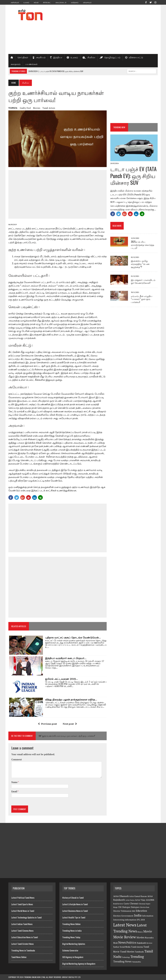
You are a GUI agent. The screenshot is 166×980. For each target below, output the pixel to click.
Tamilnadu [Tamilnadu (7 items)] (139, 952)
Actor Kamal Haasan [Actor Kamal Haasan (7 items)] (138, 896)
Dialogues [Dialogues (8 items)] (135, 907)
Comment (17, 759)
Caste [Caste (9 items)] (126, 904)
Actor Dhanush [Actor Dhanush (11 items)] (121, 896)
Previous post (47, 724)
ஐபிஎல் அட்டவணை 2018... (61, 679)
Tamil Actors (49, 108)
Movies (37, 108)
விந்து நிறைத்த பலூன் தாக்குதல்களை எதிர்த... (71, 700)
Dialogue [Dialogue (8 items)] (126, 907)
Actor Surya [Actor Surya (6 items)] (130, 900)
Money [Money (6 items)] (140, 932)
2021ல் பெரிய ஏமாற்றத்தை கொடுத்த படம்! (142, 245)
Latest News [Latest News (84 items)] (125, 925)
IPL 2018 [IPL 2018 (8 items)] (141, 920)
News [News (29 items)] (122, 942)
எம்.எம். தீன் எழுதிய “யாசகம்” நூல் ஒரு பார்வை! (142, 299)
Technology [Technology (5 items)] (126, 957)
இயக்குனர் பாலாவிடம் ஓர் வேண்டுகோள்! (143, 281)
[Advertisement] (108, 29)
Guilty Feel (25, 108)
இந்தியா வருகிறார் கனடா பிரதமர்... (66, 658)
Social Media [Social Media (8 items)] (125, 947)
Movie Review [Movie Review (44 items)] (125, 937)
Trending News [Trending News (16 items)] (122, 961)
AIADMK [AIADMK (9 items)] (150, 900)
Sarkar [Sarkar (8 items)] (116, 947)
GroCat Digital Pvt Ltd (71, 977)
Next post (70, 724)
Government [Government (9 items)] (127, 916)
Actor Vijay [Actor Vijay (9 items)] (140, 900)
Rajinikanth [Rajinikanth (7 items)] (141, 943)
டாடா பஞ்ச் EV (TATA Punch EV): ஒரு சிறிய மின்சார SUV (133, 176)
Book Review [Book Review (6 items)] (118, 904)
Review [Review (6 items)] (149, 943)
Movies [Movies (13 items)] (140, 937)
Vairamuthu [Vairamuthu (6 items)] (136, 962)
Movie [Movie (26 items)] (148, 931)
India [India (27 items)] (138, 915)
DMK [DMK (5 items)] (133, 911)
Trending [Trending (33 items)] (137, 957)
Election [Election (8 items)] (117, 916)
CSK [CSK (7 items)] (120, 907)
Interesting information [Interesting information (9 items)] (125, 920)
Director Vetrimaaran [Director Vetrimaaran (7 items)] (122, 911)
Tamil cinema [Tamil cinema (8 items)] (137, 947)
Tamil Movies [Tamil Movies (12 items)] (127, 952)
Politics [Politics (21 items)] (131, 943)
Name (15, 782)
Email (14, 791)
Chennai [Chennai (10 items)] (134, 904)
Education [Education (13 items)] (141, 911)
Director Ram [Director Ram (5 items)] (145, 907)
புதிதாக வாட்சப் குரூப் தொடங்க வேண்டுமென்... (73, 637)
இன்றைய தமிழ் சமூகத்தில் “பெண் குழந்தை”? (140, 264)
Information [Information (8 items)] (148, 916)
